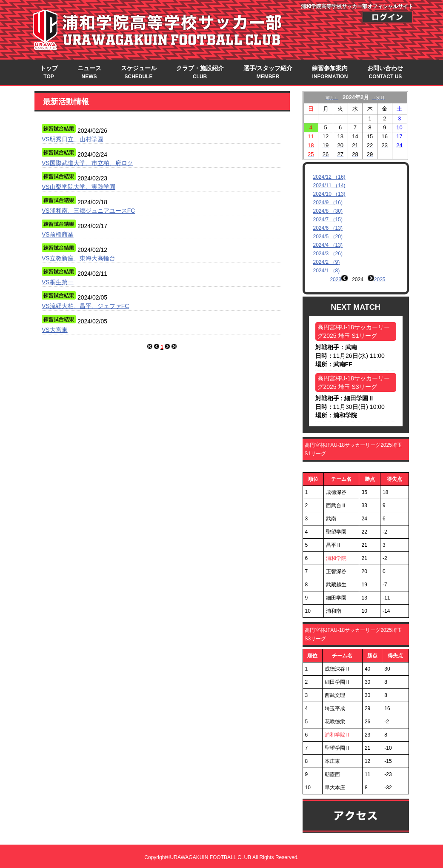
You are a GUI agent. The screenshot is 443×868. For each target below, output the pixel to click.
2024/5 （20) (328, 237)
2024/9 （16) (328, 203)
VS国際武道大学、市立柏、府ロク (87, 163)
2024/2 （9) (327, 262)
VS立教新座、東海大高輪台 (79, 258)
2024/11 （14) (329, 186)
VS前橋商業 (58, 234)
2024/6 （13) (328, 228)
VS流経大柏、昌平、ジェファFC (85, 306)
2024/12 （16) (329, 177)
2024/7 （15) (328, 220)
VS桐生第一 (58, 282)
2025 (380, 280)
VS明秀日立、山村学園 (73, 139)
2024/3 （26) (328, 254)
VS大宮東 (55, 330)
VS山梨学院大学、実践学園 (79, 187)
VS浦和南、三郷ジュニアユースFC (88, 211)
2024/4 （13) (328, 245)
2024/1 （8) (327, 271)
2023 (336, 280)
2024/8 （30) (328, 211)
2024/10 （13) (329, 194)
